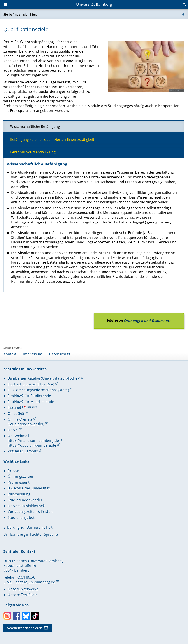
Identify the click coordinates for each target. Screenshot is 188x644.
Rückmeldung (19, 494)
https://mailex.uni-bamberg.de (33, 440)
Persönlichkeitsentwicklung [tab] (33, 152)
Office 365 (16, 413)
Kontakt (10, 354)
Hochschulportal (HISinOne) (31, 384)
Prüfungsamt (19, 482)
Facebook (17, 616)
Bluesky (26, 616)
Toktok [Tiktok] (35, 616)
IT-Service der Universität (29, 488)
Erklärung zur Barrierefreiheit (28, 527)
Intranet (14, 408)
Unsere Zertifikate (23, 595)
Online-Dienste (20, 419)
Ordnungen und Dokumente (148, 321)
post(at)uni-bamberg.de (35, 582)
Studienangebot (21, 517)
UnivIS (13, 430)
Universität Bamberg (94, 4)
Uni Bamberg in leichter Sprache (30, 534)
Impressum (33, 354)
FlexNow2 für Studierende (29, 396)
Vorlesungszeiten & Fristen (30, 512)
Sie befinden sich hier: (20, 14)
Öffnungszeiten (20, 476)
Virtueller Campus (23, 451)
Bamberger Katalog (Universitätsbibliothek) (44, 378)
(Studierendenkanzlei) (26, 424)
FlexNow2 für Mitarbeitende (31, 402)
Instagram (7, 616)
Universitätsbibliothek (26, 506)
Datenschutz (60, 354)
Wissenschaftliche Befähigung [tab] (35, 127)
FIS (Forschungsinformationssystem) (38, 390)
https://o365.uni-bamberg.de (32, 445)
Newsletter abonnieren (25, 628)
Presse (13, 471)
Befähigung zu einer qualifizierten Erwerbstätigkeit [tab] (52, 139)
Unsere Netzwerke (23, 589)
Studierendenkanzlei (25, 500)
